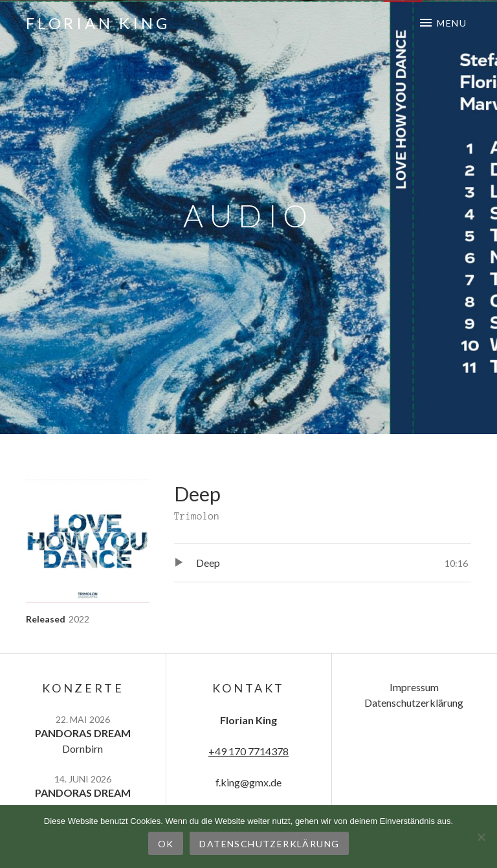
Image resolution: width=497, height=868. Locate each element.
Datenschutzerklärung (414, 702)
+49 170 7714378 (248, 751)
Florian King (98, 23)
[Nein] (481, 837)
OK (166, 844)
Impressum (414, 687)
